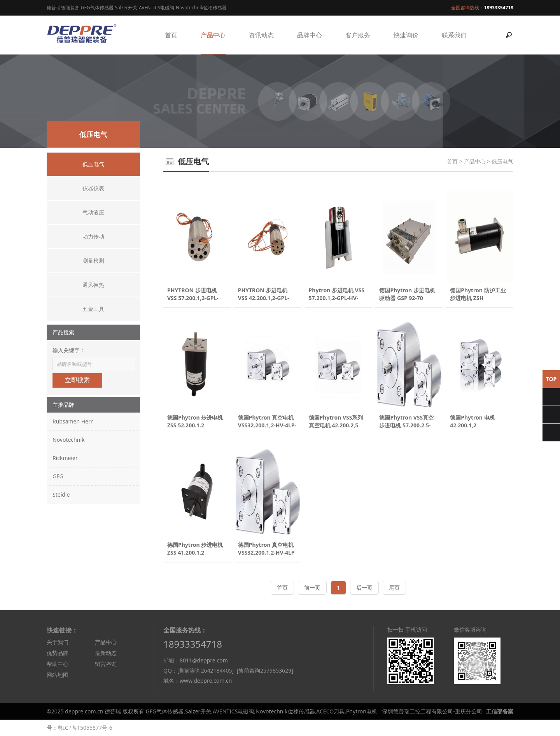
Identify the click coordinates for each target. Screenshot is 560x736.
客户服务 (358, 35)
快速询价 (406, 35)
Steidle (61, 494)
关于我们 (58, 642)
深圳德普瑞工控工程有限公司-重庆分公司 (432, 711)
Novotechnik (68, 440)
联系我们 (454, 35)
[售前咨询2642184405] (206, 670)
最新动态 (106, 653)
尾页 (394, 588)
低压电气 (502, 161)
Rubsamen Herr (73, 421)
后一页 (364, 588)
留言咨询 (106, 664)
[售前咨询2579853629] (265, 670)
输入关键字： (69, 350)
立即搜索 (77, 380)
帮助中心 (58, 664)
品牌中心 (310, 35)
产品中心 (213, 35)
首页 (171, 35)
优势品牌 (58, 653)
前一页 (312, 588)
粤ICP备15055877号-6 (85, 728)
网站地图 (58, 675)
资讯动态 (261, 35)
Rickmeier (65, 458)
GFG (58, 476)
